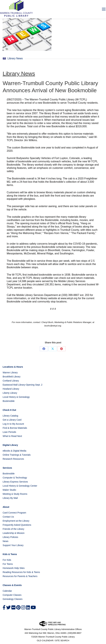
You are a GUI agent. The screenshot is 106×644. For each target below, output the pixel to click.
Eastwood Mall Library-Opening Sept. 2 (23, 385)
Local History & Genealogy (16, 397)
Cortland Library (11, 381)
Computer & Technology (15, 478)
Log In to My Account (13, 424)
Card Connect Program (14, 513)
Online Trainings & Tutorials (17, 455)
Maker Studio (9, 490)
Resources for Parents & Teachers (20, 576)
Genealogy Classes (12, 599)
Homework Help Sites (14, 568)
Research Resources (13, 459)
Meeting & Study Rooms (15, 494)
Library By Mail (10, 498)
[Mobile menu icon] (104, 9)
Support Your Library (13, 545)
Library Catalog (10, 416)
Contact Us (8, 517)
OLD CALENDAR (45, 640)
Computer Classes (12, 595)
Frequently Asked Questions (17, 525)
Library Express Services (15, 482)
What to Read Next (12, 436)
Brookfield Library (11, 377)
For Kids (7, 560)
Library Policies (10, 537)
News (5, 541)
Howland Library (11, 389)
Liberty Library (10, 393)
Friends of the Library (13, 529)
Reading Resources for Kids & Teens (21, 572)
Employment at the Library (16, 521)
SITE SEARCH (62, 640)
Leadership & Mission (14, 533)
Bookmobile (9, 401)
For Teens (8, 564)
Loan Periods (9, 432)
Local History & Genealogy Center (20, 486)
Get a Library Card (12, 420)
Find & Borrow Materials (15, 428)
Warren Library (10, 373)
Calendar (7, 591)
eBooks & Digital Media (14, 451)
